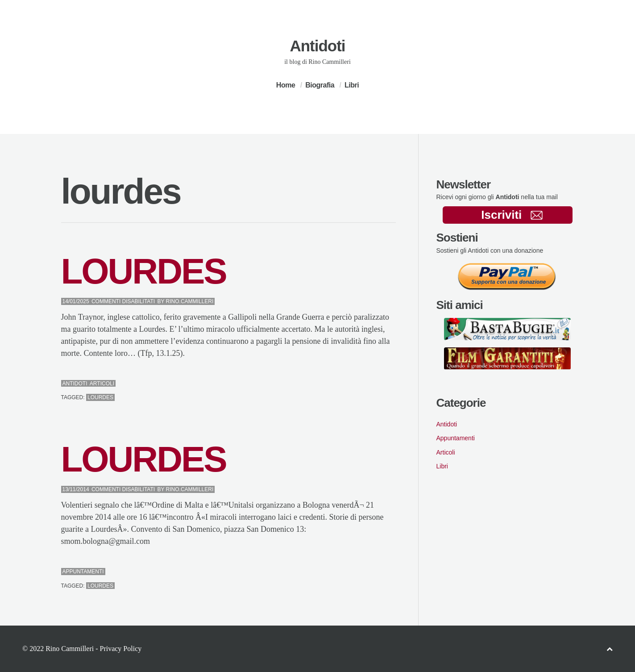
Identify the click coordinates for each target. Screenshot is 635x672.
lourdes (100, 397)
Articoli (102, 384)
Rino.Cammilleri (190, 301)
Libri (352, 85)
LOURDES (144, 271)
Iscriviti (512, 215)
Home (286, 85)
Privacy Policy (120, 649)
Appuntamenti (83, 572)
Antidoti (317, 46)
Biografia (320, 85)
